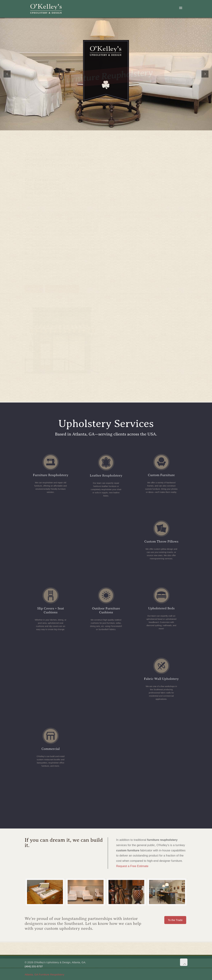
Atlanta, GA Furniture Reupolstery (44, 974)
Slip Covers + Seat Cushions (51, 611)
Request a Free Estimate (132, 866)
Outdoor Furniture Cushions (106, 611)
